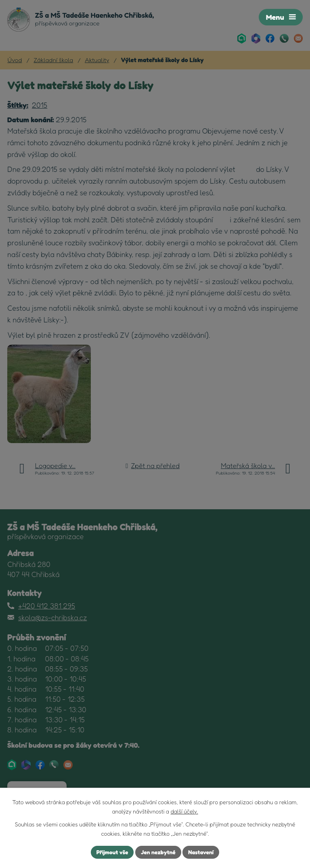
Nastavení (201, 852)
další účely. (184, 811)
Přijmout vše (112, 852)
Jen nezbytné (158, 852)
